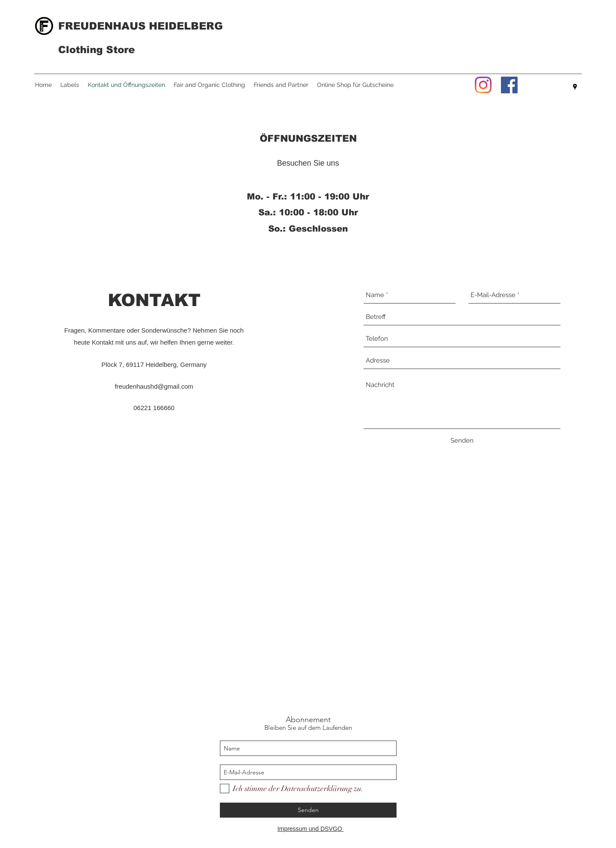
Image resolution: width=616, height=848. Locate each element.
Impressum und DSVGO (311, 829)
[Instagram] (483, 85)
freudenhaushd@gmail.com (154, 386)
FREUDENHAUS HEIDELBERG (141, 26)
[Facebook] (509, 85)
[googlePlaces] (575, 87)
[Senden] (462, 440)
